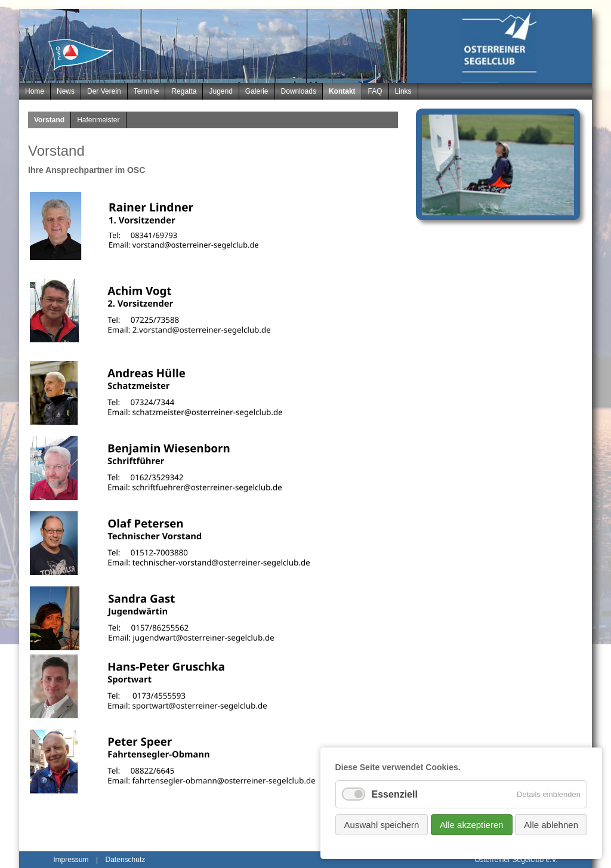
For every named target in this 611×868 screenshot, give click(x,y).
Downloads (299, 91)
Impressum (71, 860)
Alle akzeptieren (472, 825)
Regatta (184, 91)
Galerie (257, 91)
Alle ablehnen (551, 825)
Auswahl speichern (382, 825)
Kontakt (342, 91)
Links (403, 91)
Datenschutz (126, 860)
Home (35, 91)
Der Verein (104, 91)
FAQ (375, 91)
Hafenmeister (98, 120)
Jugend (220, 91)
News (66, 91)
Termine (146, 91)
